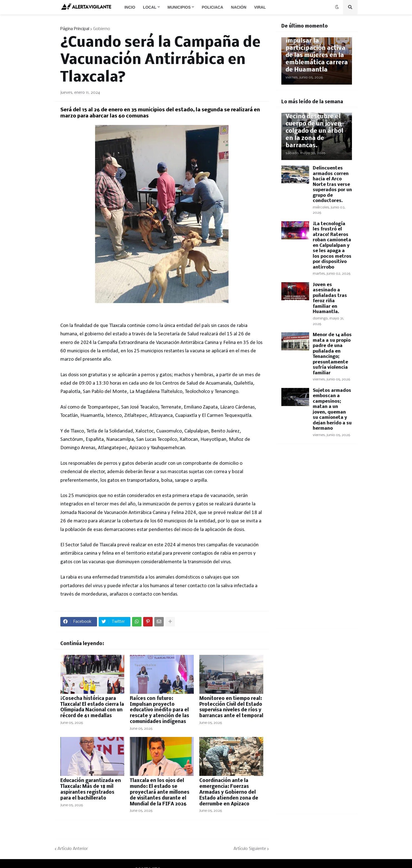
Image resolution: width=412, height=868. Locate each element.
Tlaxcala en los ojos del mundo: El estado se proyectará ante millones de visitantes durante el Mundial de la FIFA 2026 (160, 792)
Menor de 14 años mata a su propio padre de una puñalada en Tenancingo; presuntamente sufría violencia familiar (332, 354)
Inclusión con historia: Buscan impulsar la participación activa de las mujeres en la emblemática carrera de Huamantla (317, 48)
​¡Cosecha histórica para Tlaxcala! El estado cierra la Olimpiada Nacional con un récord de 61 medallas (92, 707)
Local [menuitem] (150, 7)
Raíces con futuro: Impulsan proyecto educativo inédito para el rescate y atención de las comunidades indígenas (159, 710)
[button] (337, 7)
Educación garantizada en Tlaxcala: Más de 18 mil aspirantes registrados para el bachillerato (91, 789)
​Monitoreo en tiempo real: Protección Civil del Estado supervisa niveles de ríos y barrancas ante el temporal (231, 707)
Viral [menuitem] (260, 7)
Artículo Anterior (73, 849)
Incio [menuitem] (130, 7)
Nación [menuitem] (239, 7)
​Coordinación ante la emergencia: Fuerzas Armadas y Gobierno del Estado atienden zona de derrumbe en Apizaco (229, 792)
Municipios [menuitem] (179, 7)
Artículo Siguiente (250, 849)
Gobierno (102, 29)
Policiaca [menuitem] (213, 7)
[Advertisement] (317, 539)
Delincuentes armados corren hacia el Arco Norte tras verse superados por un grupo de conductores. (332, 185)
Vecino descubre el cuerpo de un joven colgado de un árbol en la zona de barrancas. (314, 131)
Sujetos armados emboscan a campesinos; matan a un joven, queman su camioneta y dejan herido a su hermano (332, 410)
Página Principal (75, 29)
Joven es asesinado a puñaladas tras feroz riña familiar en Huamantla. (330, 298)
